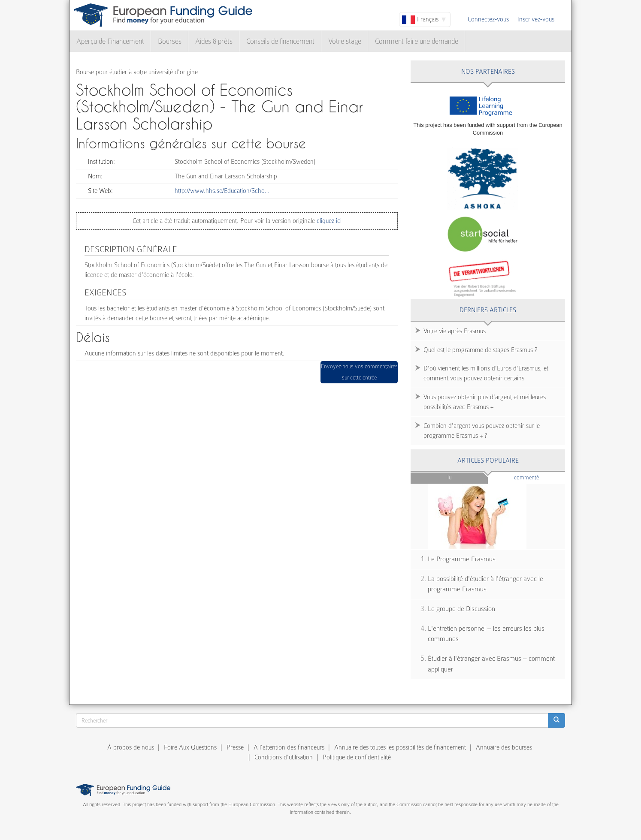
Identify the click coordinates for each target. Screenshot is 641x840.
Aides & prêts (214, 41)
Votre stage (345, 41)
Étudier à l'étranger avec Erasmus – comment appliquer (491, 664)
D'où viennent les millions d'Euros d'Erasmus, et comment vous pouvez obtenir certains (486, 373)
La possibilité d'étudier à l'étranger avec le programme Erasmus (485, 584)
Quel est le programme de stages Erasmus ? (480, 350)
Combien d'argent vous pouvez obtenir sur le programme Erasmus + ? (482, 431)
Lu (449, 477)
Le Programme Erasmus (462, 559)
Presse (235, 747)
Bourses (170, 41)
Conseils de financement (280, 41)
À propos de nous (131, 747)
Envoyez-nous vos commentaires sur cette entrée (359, 372)
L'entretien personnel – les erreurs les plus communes (486, 634)
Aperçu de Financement (110, 41)
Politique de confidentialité (357, 757)
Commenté (540, 477)
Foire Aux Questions (190, 747)
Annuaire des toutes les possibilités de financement (400, 747)
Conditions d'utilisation (284, 757)
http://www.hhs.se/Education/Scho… (222, 191)
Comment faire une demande (417, 41)
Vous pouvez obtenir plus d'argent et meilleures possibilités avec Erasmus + (485, 402)
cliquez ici (328, 221)
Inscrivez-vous (536, 19)
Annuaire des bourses (504, 747)
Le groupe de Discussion (461, 609)
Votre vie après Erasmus (455, 331)
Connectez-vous (488, 19)
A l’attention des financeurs (289, 747)
